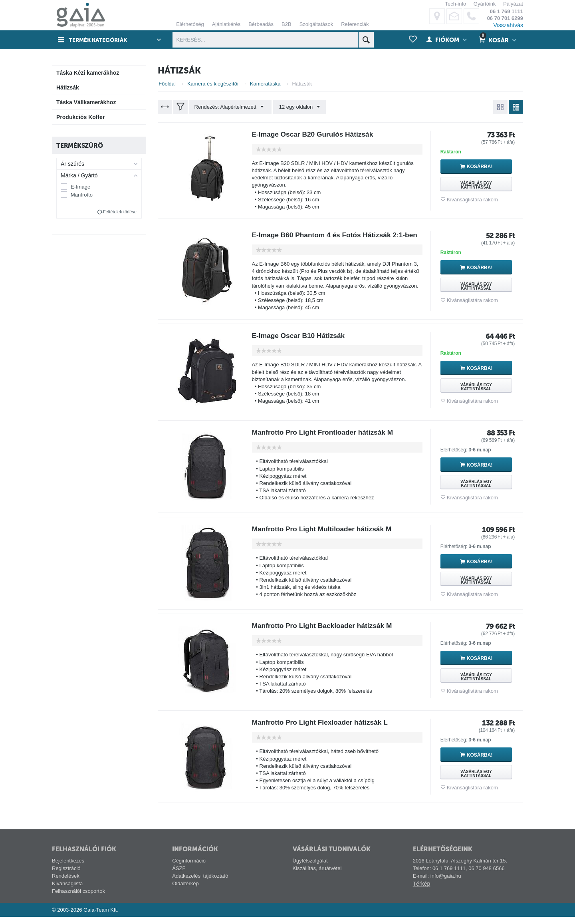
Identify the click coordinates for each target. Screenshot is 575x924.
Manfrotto (82, 195)
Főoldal (167, 84)
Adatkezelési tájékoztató (200, 883)
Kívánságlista (67, 891)
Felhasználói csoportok (78, 898)
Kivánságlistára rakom (472, 200)
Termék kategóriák (100, 40)
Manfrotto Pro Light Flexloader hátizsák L (323, 729)
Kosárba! (481, 167)
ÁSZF (179, 875)
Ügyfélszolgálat (310, 868)
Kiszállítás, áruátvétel (317, 875)
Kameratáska (265, 84)
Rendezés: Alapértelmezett (229, 107)
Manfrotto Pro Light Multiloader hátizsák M (325, 536)
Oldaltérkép (185, 891)
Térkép (422, 891)
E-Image (80, 187)
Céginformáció (189, 868)
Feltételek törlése (120, 212)
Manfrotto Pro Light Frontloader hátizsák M (325, 439)
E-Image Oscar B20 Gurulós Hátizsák (315, 134)
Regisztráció (66, 875)
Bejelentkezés (68, 868)
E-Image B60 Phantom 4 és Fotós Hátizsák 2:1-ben (332, 238)
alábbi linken (527, 35)
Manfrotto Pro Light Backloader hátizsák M (325, 633)
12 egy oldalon (298, 107)
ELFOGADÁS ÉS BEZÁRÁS (370, 104)
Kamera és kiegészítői (213, 84)
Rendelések (66, 883)
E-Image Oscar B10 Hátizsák (300, 343)
